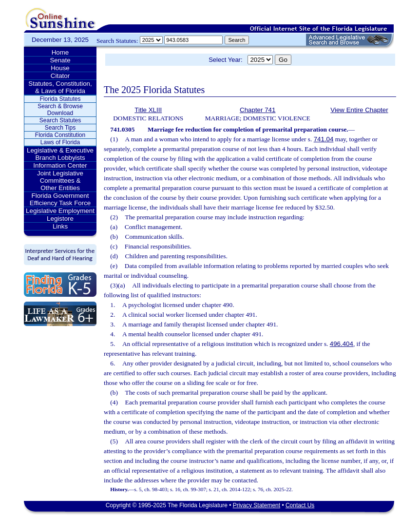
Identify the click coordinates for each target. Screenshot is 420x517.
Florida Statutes (60, 99)
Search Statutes (60, 120)
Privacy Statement (257, 505)
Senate (60, 60)
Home (60, 52)
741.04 (324, 139)
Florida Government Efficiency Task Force (60, 199)
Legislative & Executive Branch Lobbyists (60, 154)
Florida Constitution (60, 135)
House (60, 68)
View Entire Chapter (359, 110)
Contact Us (300, 505)
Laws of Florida (60, 142)
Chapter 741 (258, 110)
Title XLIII (148, 110)
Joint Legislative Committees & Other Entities (60, 181)
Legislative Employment (60, 211)
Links (60, 226)
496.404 (342, 344)
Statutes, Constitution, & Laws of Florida (60, 87)
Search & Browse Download (60, 110)
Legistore (60, 219)
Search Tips (60, 128)
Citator (60, 76)
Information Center (60, 165)
